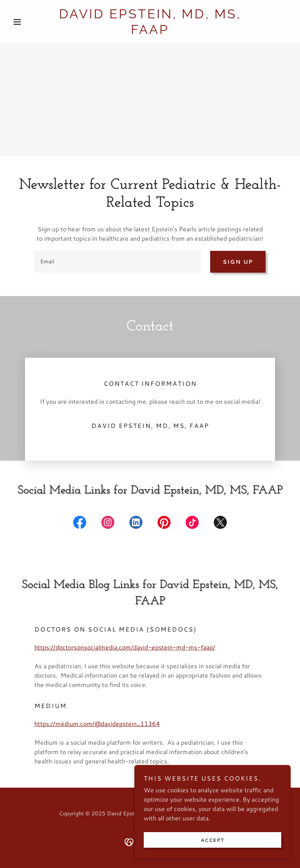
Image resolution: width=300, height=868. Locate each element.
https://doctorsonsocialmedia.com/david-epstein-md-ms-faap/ (125, 647)
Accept (213, 840)
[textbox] (118, 262)
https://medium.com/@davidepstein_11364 (97, 723)
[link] (150, 31)
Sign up (238, 262)
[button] (30, 22)
